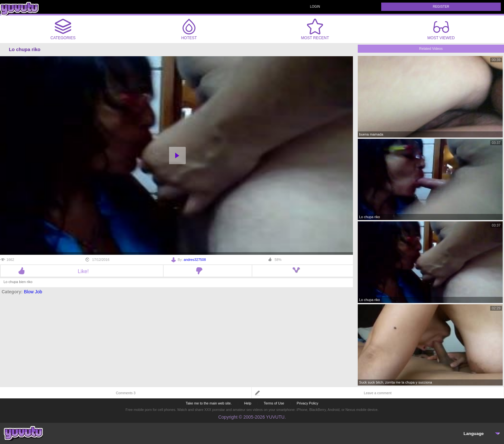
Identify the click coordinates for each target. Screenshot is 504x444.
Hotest (189, 29)
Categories (63, 29)
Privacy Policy (307, 403)
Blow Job (33, 292)
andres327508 (195, 260)
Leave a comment (378, 393)
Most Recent (315, 29)
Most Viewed (441, 31)
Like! (82, 271)
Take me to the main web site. (209, 403)
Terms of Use (274, 403)
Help (248, 403)
